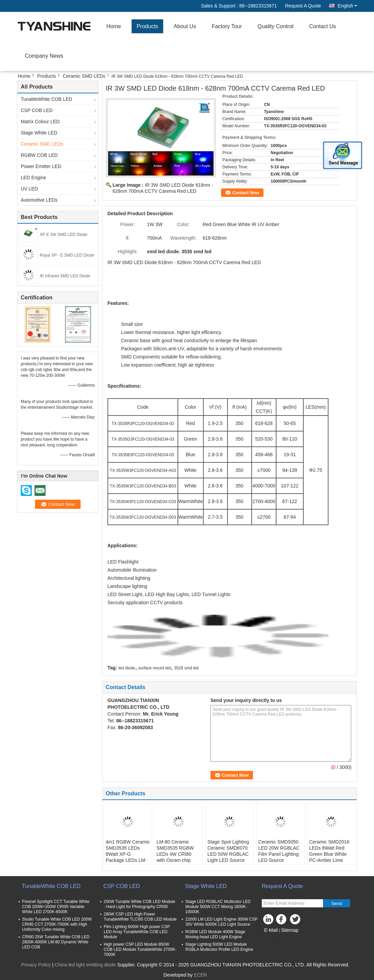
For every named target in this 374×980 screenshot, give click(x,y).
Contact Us (322, 26)
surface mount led (155, 668)
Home (114, 26)
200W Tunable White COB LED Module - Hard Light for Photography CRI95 (139, 904)
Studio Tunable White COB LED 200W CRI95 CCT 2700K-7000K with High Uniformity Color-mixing (57, 924)
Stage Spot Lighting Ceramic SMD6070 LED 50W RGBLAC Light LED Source (228, 851)
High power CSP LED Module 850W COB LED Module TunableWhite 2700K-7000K (140, 949)
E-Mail (271, 930)
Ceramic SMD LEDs (84, 76)
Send (336, 903)
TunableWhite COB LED (46, 99)
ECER (200, 975)
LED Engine (33, 178)
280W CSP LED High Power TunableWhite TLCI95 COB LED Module (140, 917)
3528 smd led (186, 668)
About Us (185, 26)
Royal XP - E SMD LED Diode (67, 255)
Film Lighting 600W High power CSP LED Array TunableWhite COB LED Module (137, 932)
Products (147, 26)
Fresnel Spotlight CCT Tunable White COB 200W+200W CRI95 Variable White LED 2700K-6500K (56, 907)
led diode (127, 668)
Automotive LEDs (39, 200)
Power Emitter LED (41, 166)
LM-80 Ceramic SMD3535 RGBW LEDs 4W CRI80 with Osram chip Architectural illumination (175, 857)
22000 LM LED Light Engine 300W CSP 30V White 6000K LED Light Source (222, 922)
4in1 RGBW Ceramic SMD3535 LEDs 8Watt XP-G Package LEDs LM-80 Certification (128, 854)
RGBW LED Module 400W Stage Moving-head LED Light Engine (215, 934)
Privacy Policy (36, 965)
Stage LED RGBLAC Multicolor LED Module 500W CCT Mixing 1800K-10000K (218, 907)
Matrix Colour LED (40, 122)
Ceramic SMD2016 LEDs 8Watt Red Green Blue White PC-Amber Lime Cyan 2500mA (329, 854)
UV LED (29, 189)
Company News (44, 56)
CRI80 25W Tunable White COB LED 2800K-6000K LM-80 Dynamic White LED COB (56, 942)
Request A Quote (303, 6)
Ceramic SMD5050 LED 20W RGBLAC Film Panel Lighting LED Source (279, 851)
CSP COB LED (37, 110)
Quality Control (275, 26)
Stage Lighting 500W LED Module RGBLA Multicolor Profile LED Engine (219, 947)
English (347, 6)
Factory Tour (227, 26)
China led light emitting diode (85, 965)
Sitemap (290, 930)
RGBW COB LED (39, 155)
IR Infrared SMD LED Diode (65, 276)
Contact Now (246, 193)
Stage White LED (39, 133)
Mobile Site (276, 939)
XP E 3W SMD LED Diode (64, 235)
